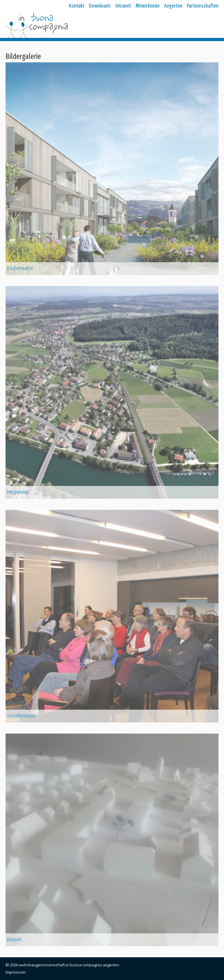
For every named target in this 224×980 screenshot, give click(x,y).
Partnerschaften (203, 6)
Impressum (15, 972)
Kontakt (77, 6)
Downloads (100, 6)
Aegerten (173, 6)
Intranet (123, 6)
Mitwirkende (148, 6)
